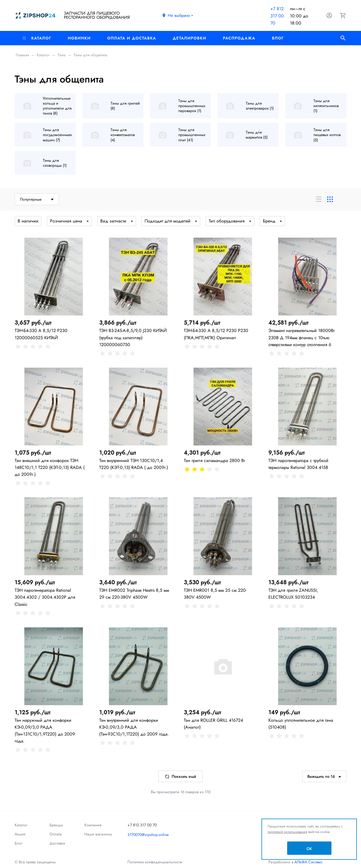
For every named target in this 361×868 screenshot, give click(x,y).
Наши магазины (98, 834)
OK (309, 849)
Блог (278, 38)
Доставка (57, 843)
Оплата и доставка (132, 38)
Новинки (79, 38)
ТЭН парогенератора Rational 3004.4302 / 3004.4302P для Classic (45, 597)
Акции (20, 834)
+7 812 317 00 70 (277, 16)
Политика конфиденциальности (155, 862)
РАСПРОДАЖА (239, 38)
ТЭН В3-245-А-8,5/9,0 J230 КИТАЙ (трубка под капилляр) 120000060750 (133, 337)
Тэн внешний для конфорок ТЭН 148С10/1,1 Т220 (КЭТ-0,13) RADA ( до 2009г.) (50, 467)
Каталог (37, 38)
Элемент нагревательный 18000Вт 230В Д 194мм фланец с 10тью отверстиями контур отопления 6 (301, 337)
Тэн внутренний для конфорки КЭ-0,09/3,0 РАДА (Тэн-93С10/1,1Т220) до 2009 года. (134, 727)
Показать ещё (180, 776)
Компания (93, 825)
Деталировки (190, 38)
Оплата (56, 834)
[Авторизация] (329, 15)
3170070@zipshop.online (148, 835)
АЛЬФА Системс (308, 862)
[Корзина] (343, 15)
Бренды (56, 825)
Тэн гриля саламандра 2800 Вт (214, 460)
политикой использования (287, 832)
